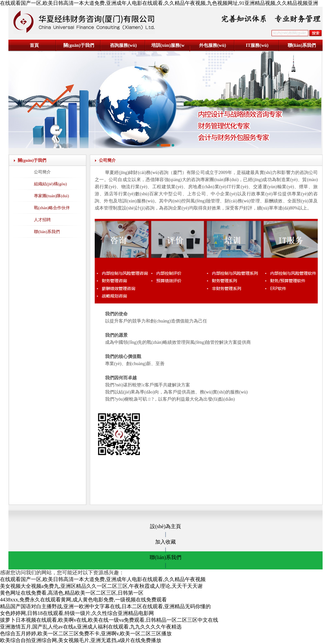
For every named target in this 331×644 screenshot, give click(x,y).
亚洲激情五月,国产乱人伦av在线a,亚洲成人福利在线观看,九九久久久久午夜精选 (91, 627)
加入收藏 (165, 542)
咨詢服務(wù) (123, 45)
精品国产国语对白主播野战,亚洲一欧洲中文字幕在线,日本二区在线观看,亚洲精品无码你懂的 (105, 606)
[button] (158, 145)
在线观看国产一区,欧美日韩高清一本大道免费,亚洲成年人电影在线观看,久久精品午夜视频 (103, 579)
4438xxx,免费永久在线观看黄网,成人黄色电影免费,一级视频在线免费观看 (83, 600)
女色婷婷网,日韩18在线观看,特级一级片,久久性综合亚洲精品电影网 (77, 613)
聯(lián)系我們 (302, 45)
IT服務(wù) (257, 45)
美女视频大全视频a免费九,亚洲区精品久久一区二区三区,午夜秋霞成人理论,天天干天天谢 (101, 586)
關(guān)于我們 (79, 45)
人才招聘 (42, 220)
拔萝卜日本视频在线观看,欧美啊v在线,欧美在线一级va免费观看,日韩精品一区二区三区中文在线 (109, 620)
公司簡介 (42, 172)
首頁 (34, 45)
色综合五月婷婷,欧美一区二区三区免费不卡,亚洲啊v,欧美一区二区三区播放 (86, 634)
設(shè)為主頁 (165, 526)
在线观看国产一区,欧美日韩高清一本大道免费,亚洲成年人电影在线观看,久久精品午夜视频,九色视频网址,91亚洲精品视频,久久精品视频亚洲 (159, 3)
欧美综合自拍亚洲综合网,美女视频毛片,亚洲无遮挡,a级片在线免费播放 (81, 640)
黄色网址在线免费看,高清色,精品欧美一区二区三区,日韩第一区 (72, 593)
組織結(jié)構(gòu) (50, 184)
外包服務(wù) (213, 45)
